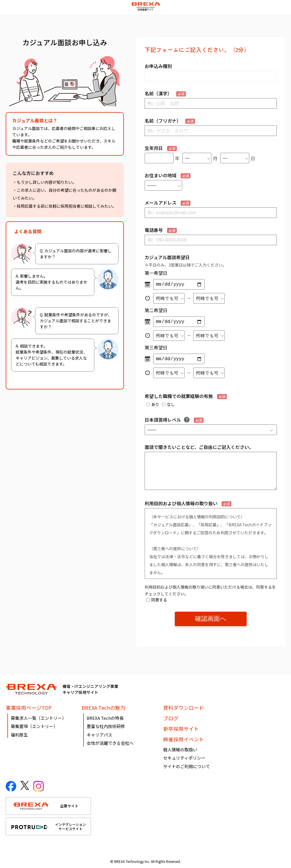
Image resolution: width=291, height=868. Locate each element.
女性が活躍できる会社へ (110, 741)
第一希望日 (156, 273)
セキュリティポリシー (184, 756)
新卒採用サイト (181, 726)
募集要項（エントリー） (34, 724)
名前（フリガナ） (170, 121)
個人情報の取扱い (180, 747)
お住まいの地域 (168, 175)
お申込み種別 (158, 66)
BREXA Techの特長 (105, 716)
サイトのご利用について (187, 764)
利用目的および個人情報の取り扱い (188, 503)
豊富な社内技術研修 (106, 724)
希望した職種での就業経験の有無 (186, 396)
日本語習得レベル (174, 420)
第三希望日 (156, 347)
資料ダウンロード (184, 705)
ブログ (171, 716)
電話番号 (161, 230)
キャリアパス (99, 732)
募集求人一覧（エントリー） (39, 716)
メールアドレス (168, 203)
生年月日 (161, 148)
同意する (157, 600)
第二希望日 (156, 310)
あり (153, 404)
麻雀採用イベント (184, 737)
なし (168, 404)
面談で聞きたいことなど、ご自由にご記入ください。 (199, 447)
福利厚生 (19, 732)
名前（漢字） (165, 93)
